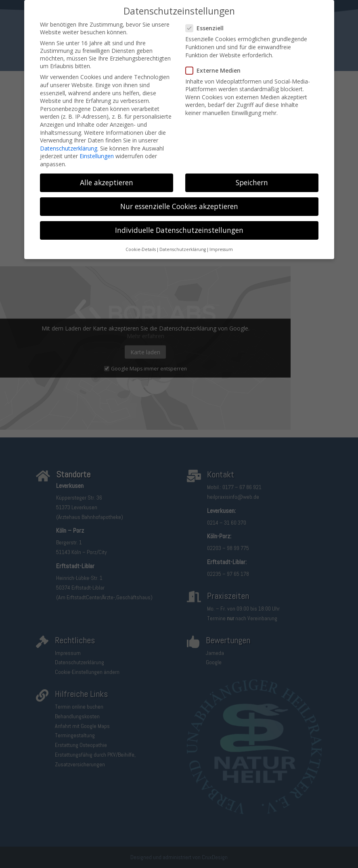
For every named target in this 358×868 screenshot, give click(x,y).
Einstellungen (97, 151)
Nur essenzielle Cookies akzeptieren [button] (179, 201)
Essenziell (208, 23)
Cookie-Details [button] (141, 244)
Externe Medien (216, 65)
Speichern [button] (252, 177)
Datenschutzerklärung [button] (183, 244)
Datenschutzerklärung (69, 143)
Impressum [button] (221, 244)
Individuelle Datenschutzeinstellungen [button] (179, 225)
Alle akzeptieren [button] (107, 177)
